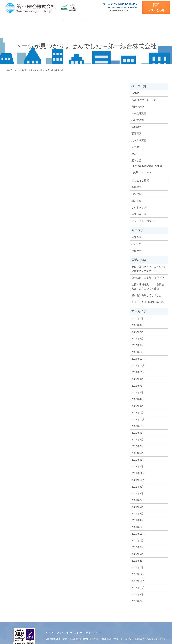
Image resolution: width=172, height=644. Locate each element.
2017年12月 (138, 568)
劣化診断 (136, 121)
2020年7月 (137, 535)
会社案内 (122, 20)
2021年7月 (137, 494)
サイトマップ (139, 202)
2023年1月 (137, 407)
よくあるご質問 (140, 175)
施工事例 (77, 20)
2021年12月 (138, 467)
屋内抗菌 (95, 20)
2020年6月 (137, 541)
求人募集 (153, 20)
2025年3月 (137, 340)
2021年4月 (137, 515)
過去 (134, 148)
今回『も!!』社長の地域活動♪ (148, 296)
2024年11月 (138, 360)
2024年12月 (138, 353)
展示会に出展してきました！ (148, 290)
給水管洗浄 (138, 114)
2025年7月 (137, 326)
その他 (135, 141)
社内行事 (136, 238)
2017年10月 (138, 582)
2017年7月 (137, 595)
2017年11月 (138, 575)
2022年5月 (137, 454)
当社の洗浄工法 (36, 20)
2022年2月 (137, 461)
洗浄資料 (137, 20)
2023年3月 (137, 400)
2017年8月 (137, 589)
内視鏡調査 (138, 101)
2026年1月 (137, 313)
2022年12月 (138, 414)
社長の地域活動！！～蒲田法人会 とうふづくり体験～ (148, 281)
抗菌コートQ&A (142, 167)
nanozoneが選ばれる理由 (148, 160)
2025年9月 (137, 319)
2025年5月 (137, 333)
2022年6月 (137, 447)
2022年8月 (137, 434)
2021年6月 (137, 501)
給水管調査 (57, 20)
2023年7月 (137, 380)
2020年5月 (137, 548)
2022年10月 (138, 420)
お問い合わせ (139, 208)
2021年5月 (137, 508)
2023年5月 (137, 387)
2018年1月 (137, 562)
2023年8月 (137, 373)
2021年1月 (137, 521)
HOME (18, 20)
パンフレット (139, 188)
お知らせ (136, 231)
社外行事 (136, 245)
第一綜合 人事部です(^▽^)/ (148, 272)
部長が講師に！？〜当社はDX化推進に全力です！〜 (148, 263)
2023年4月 (137, 393)
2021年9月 (137, 481)
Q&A (108, 20)
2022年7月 (137, 440)
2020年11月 (138, 528)
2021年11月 (138, 474)
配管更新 (136, 128)
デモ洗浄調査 (139, 107)
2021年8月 (137, 488)
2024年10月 (138, 366)
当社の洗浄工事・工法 (144, 94)
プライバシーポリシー (144, 215)
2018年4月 (137, 555)
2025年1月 (137, 346)
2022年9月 (137, 427)
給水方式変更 (139, 134)
